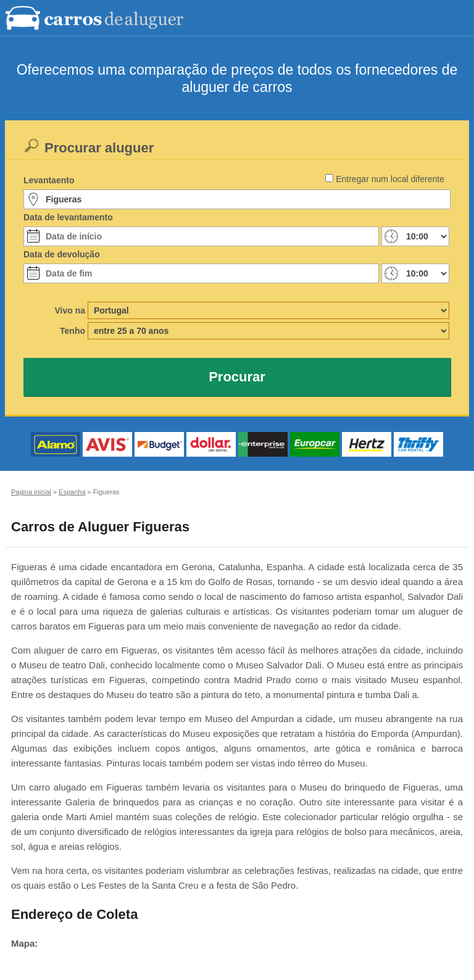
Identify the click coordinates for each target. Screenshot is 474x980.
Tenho (73, 331)
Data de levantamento (68, 217)
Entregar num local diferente (390, 179)
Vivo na (70, 310)
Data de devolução (62, 254)
